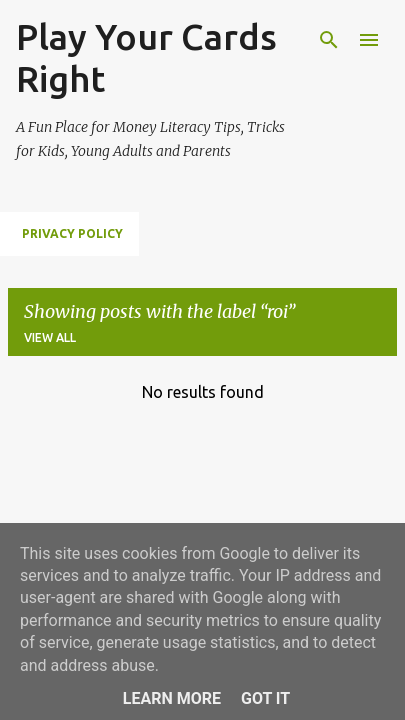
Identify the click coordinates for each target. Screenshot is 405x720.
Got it (265, 698)
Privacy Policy (72, 233)
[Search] (329, 40)
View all (50, 337)
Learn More (172, 698)
